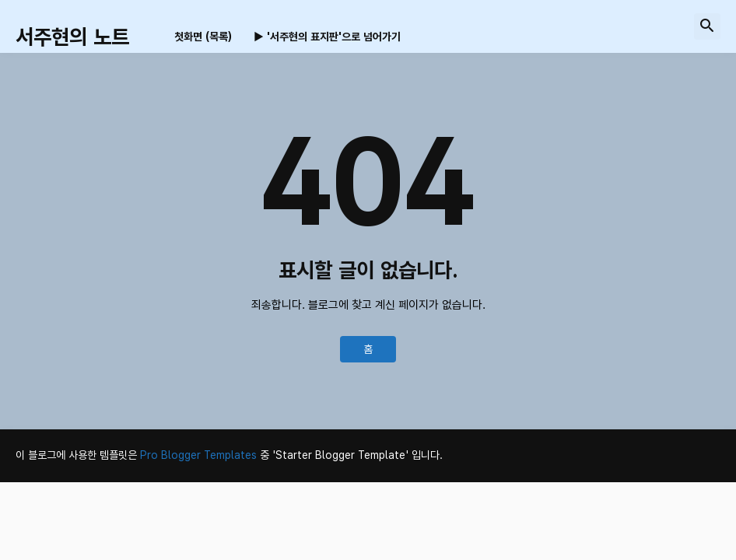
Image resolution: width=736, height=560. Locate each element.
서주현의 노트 (72, 37)
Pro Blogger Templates (198, 455)
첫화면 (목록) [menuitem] (203, 37)
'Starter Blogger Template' (340, 455)
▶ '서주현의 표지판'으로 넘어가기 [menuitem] (327, 37)
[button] (707, 26)
